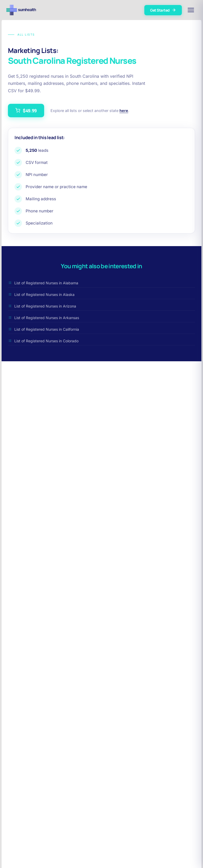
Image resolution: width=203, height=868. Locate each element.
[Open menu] (191, 10)
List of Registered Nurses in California (43, 329)
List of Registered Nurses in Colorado (43, 341)
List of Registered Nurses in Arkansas (43, 318)
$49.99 (26, 111)
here (124, 111)
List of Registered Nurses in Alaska (41, 294)
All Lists (21, 35)
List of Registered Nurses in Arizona (42, 306)
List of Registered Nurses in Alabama (43, 283)
